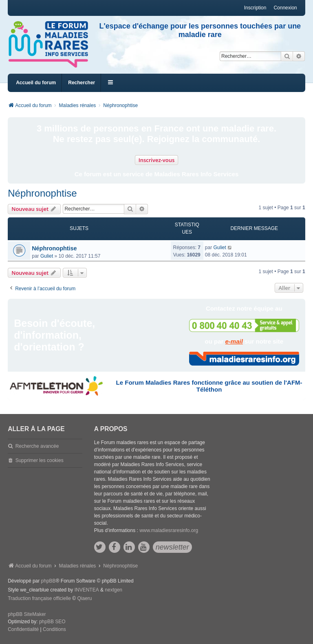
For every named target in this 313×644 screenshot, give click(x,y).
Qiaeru (84, 598)
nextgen (114, 590)
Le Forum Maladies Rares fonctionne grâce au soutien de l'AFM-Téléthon (209, 386)
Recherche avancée (37, 446)
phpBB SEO (52, 622)
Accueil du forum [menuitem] (36, 83)
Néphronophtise (42, 193)
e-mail (234, 341)
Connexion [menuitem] (285, 8)
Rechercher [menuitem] (82, 83)
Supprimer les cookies (40, 460)
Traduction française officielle (39, 598)
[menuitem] (23, 630)
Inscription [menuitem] (255, 8)
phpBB (48, 581)
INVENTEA (87, 590)
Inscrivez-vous (157, 160)
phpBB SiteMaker (27, 614)
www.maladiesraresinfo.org (169, 530)
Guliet (47, 256)
